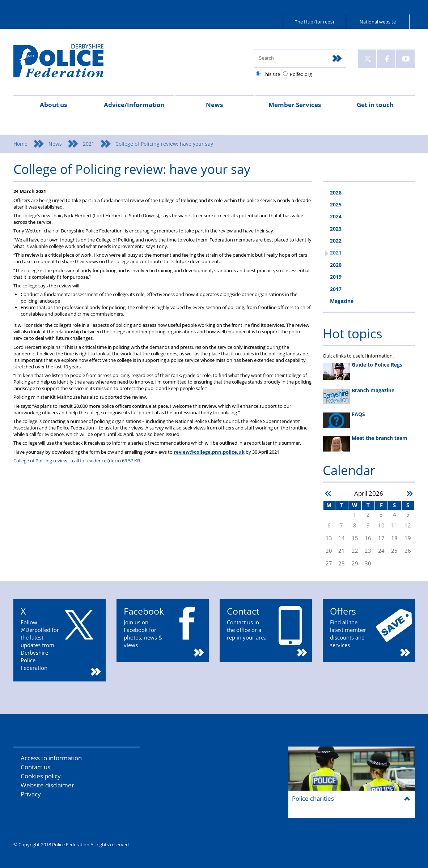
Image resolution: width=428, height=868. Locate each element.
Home (20, 144)
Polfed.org (301, 74)
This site (271, 74)
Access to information (51, 758)
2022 (336, 241)
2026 (336, 193)
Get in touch (375, 105)
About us (53, 105)
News (214, 105)
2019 (336, 277)
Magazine (342, 301)
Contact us (35, 767)
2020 (336, 265)
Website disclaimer (47, 785)
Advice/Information (134, 105)
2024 (336, 216)
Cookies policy (41, 776)
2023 (336, 229)
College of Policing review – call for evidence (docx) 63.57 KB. (77, 461)
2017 (336, 289)
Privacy (31, 794)
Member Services (295, 105)
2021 (89, 144)
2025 (336, 204)
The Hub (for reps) (314, 22)
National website (378, 22)
